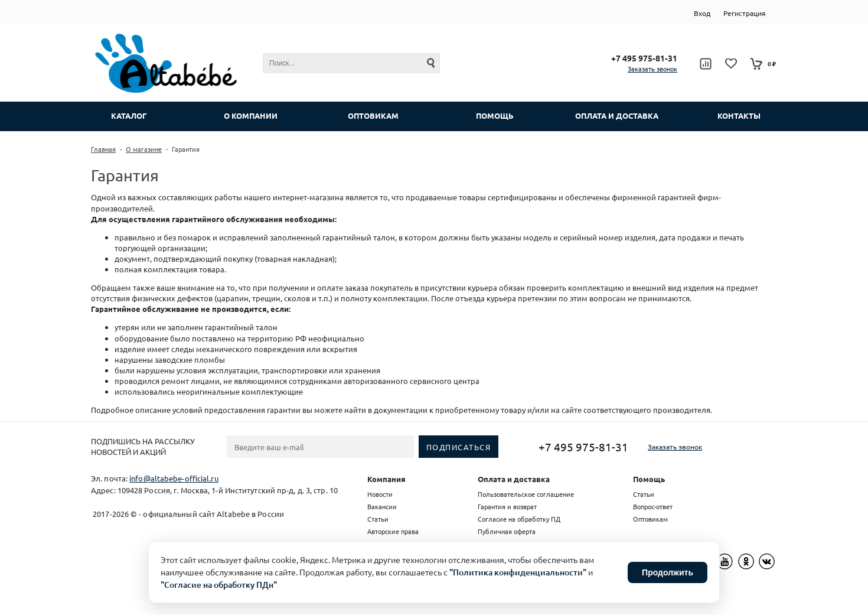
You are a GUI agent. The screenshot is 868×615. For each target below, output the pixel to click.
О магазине (144, 149)
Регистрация (745, 13)
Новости (380, 494)
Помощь (649, 479)
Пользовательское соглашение (526, 494)
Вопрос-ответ (653, 506)
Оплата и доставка (514, 479)
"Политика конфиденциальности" (518, 572)
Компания (386, 479)
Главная (103, 149)
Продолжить (668, 572)
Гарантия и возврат (507, 506)
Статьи (378, 519)
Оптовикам (650, 519)
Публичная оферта (507, 531)
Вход (702, 13)
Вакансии (382, 506)
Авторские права (393, 531)
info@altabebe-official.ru (174, 478)
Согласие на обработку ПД (519, 519)
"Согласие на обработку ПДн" (219, 585)
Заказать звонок (652, 69)
